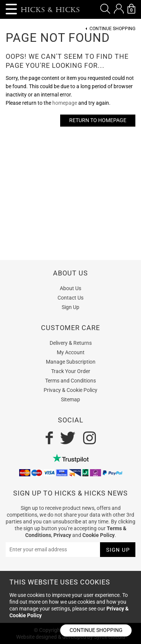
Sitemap (70, 399)
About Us (70, 288)
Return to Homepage (98, 120)
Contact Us (70, 298)
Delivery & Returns (71, 343)
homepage (65, 103)
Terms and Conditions (70, 381)
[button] (105, 9)
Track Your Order (71, 371)
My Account (71, 352)
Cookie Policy (99, 535)
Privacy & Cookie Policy (70, 390)
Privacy (62, 535)
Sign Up (70, 307)
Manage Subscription (71, 362)
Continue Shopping (112, 29)
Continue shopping (96, 630)
